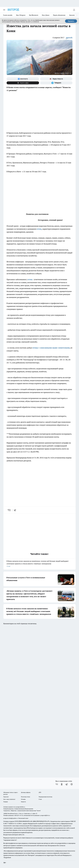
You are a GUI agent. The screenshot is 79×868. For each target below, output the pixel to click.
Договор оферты (26, 792)
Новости (23, 802)
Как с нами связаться (9, 799)
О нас (40, 799)
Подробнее (7, 858)
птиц (39, 229)
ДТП (40, 792)
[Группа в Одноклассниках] (62, 784)
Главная (6, 802)
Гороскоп (6, 797)
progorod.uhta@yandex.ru (11, 818)
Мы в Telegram (21, 15)
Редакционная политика (45, 797)
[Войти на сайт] (74, 10)
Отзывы (23, 799)
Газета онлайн (8, 15)
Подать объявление (59, 15)
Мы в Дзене (46, 15)
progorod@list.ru (45, 815)
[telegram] (16, 510)
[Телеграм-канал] (56, 83)
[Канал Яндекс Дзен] (23, 83)
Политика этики (26, 797)
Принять (71, 21)
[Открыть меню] (4, 10)
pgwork (69, 38)
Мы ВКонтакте (34, 15)
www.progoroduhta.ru (19, 807)
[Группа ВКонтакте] (23, 79)
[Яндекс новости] (56, 79)
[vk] (9, 510)
